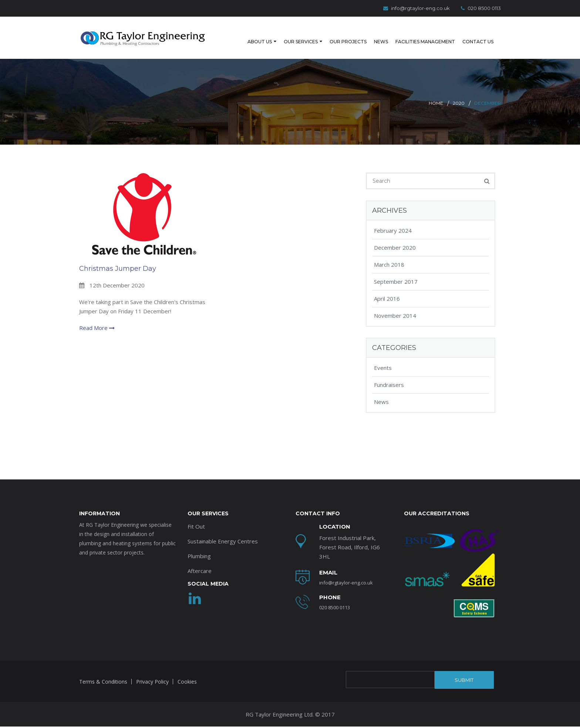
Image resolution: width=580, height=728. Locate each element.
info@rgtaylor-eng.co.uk (417, 8)
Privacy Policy (152, 673)
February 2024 (393, 222)
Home (436, 95)
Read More (97, 320)
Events (383, 360)
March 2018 (389, 256)
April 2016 (387, 290)
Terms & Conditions (103, 673)
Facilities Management (418, 37)
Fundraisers (389, 377)
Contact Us (476, 37)
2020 (459, 95)
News (368, 37)
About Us (238, 37)
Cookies (187, 673)
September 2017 (396, 273)
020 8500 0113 (481, 8)
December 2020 (395, 239)
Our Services (282, 37)
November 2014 (395, 307)
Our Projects (333, 37)
